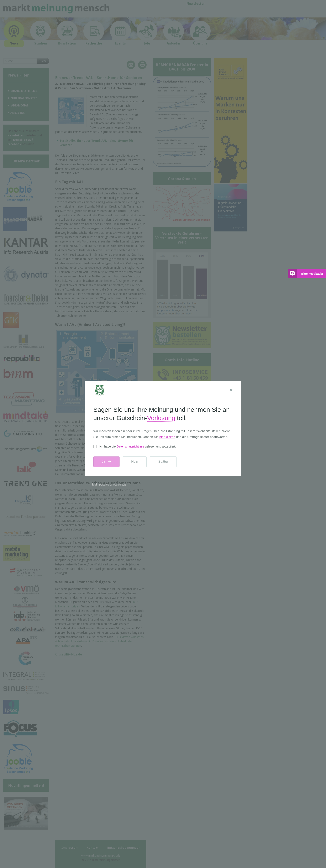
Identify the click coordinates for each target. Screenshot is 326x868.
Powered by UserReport (112, 485)
